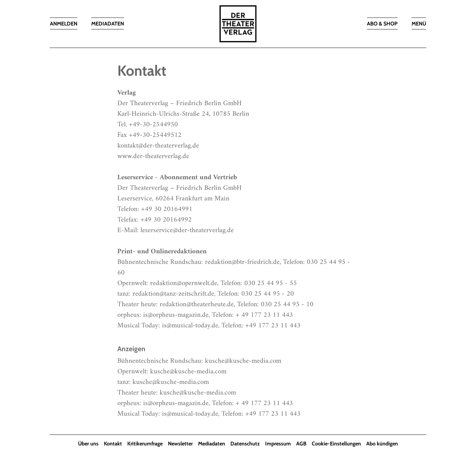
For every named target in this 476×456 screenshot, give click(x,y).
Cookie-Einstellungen (336, 444)
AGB (301, 444)
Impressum (278, 444)
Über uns (88, 444)
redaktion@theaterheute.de (197, 304)
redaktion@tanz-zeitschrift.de (173, 294)
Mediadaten (212, 444)
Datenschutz (245, 444)
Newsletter (180, 444)
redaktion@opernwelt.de (184, 283)
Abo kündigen (382, 444)
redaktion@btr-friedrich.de (242, 262)
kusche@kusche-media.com (243, 361)
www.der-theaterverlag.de (153, 156)
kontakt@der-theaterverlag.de (158, 146)
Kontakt (113, 444)
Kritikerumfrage (145, 444)
